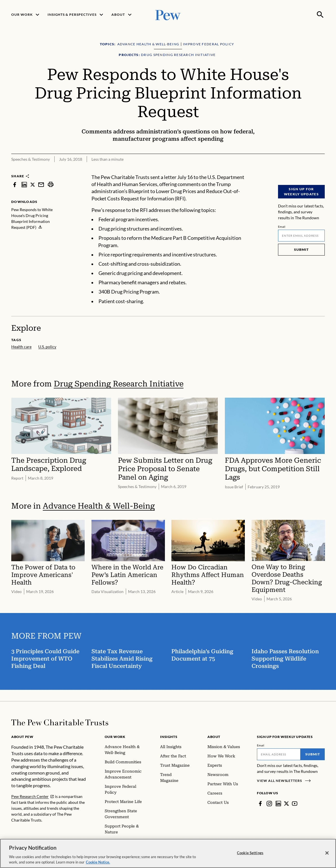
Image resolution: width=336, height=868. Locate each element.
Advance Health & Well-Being (99, 506)
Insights (169, 737)
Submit (301, 250)
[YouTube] (295, 804)
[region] (168, 853)
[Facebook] (260, 804)
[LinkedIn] (278, 804)
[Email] (301, 236)
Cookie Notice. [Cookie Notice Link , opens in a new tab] (98, 862)
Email (282, 227)
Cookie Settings (250, 853)
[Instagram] (269, 804)
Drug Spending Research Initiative (119, 384)
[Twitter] (286, 804)
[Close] (327, 853)
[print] (51, 184)
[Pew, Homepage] (168, 14)
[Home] (60, 722)
